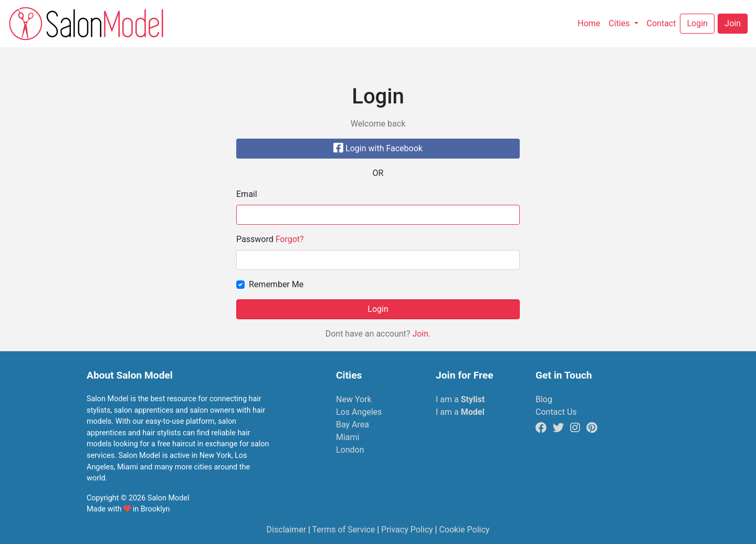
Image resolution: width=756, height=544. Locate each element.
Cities (620, 23)
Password (270, 239)
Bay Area (353, 425)
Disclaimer (286, 530)
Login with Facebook (378, 148)
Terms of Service (344, 530)
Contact (664, 23)
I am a (460, 399)
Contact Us (556, 412)
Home (591, 23)
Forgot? (290, 239)
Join (420, 334)
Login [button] (697, 23)
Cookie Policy (464, 530)
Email (247, 194)
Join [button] (733, 23)
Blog (544, 399)
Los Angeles (359, 412)
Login (378, 309)
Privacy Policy (407, 530)
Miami (348, 437)
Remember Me (276, 284)
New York (354, 399)
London (350, 450)
